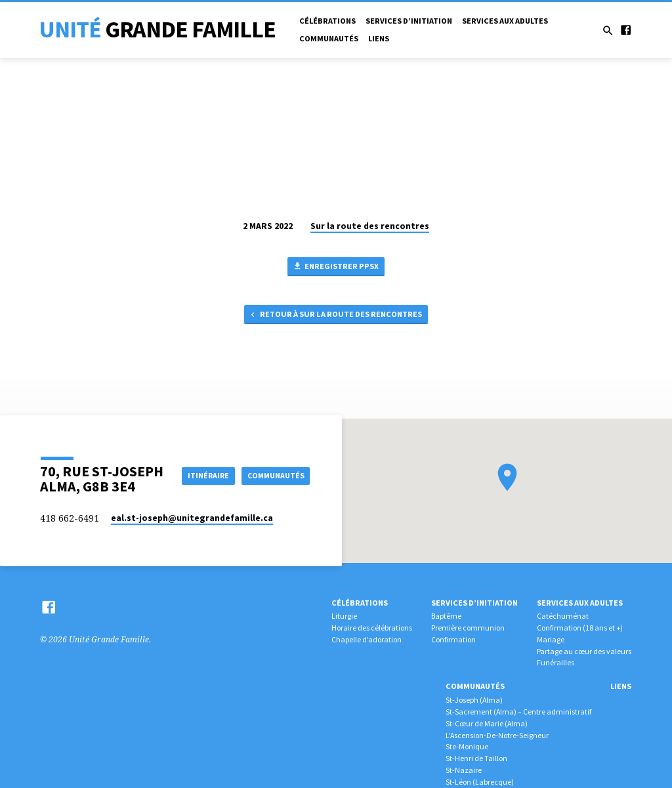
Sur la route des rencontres (370, 226)
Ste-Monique (467, 746)
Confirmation (453, 639)
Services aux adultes (505, 21)
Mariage (551, 639)
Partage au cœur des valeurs (584, 651)
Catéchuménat (563, 616)
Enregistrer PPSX (336, 267)
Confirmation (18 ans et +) (580, 628)
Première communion (468, 628)
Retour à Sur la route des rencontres (335, 317)
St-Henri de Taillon (476, 758)
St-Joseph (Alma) (474, 700)
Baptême (446, 616)
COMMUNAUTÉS (273, 487)
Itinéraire (280, 464)
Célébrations (327, 21)
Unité (157, 29)
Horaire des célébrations (372, 628)
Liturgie (344, 616)
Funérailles (556, 662)
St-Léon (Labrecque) (480, 782)
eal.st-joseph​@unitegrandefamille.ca (192, 518)
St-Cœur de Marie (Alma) (487, 723)
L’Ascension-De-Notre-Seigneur (497, 735)
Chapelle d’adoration (367, 639)
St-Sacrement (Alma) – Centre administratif (518, 712)
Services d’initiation (409, 21)
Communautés (329, 38)
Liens (379, 38)
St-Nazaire (464, 770)
